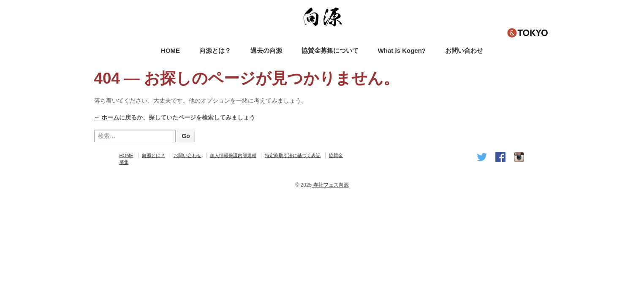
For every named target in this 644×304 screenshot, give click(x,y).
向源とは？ (215, 50)
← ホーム (107, 117)
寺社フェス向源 (330, 185)
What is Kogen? (402, 50)
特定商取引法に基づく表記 (293, 155)
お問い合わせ (464, 50)
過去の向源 (266, 50)
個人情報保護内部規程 (233, 155)
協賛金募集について (330, 50)
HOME (170, 50)
